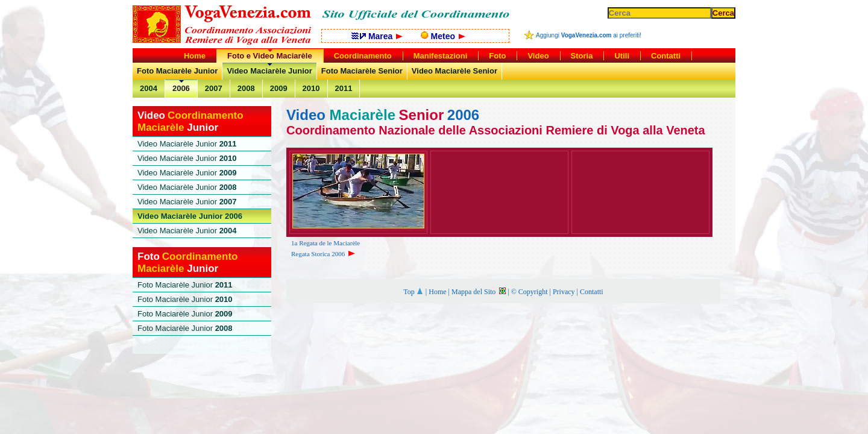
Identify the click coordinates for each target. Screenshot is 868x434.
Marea (377, 36)
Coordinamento (363, 56)
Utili (622, 56)
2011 (344, 88)
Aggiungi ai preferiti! (589, 35)
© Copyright (530, 292)
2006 (181, 88)
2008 (246, 88)
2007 (214, 88)
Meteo (443, 36)
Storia (582, 56)
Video (538, 56)
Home (437, 292)
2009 (279, 88)
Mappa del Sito (479, 292)
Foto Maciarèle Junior (177, 71)
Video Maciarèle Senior (454, 71)
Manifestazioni (441, 56)
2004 (149, 88)
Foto (497, 56)
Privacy (564, 292)
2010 (311, 88)
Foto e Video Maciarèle (270, 56)
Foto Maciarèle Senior (362, 71)
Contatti (592, 292)
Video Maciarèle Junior (269, 71)
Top (414, 292)
